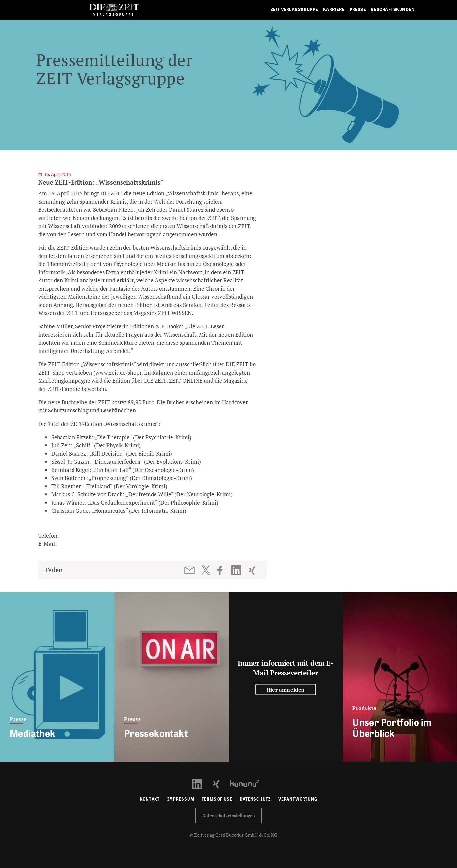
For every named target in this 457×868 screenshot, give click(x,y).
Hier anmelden (286, 690)
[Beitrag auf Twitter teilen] (206, 570)
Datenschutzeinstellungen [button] (229, 816)
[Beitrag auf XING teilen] (253, 570)
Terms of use (217, 799)
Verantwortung (298, 799)
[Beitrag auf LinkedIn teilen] (237, 570)
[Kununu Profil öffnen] (248, 783)
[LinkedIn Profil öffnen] (201, 783)
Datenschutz (255, 799)
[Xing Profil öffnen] (220, 783)
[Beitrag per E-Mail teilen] (190, 570)
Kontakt (150, 799)
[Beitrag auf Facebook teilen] (223, 570)
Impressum (181, 799)
